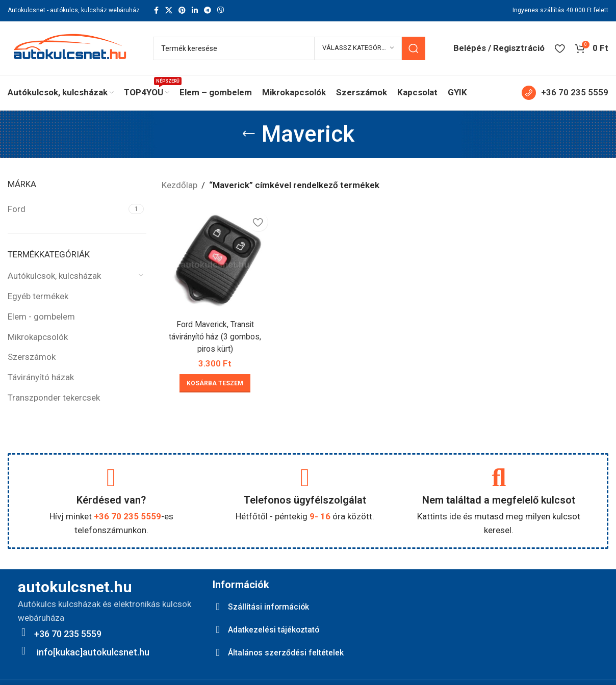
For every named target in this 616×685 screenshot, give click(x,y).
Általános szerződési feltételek (292, 652)
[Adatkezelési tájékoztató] (218, 629)
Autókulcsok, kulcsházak (54, 276)
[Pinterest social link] (182, 10)
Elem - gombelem (41, 317)
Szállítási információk (273, 606)
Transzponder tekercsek (54, 398)
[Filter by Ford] (67, 209)
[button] (214, 381)
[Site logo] (70, 47)
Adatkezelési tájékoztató (280, 629)
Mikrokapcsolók (38, 337)
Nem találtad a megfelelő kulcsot (499, 500)
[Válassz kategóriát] (358, 48)
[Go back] (249, 134)
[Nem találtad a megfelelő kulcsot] (499, 478)
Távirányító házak (41, 377)
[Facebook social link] (156, 10)
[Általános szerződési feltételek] (218, 652)
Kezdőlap (179, 185)
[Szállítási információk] (218, 607)
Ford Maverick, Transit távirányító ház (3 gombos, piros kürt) (214, 334)
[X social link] (169, 10)
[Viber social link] (221, 10)
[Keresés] (289, 48)
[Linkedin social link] (195, 10)
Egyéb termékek (38, 296)
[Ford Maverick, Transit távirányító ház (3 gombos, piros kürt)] (214, 259)
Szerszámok (32, 357)
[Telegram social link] (208, 10)
